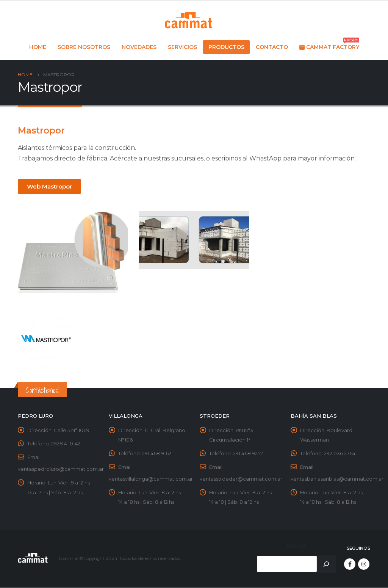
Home (38, 47)
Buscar (296, 547)
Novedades (139, 47)
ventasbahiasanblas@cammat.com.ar (337, 480)
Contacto (272, 47)
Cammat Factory (329, 45)
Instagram (364, 564)
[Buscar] (326, 564)
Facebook (350, 564)
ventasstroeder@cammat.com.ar (241, 480)
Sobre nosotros (84, 47)
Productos (226, 47)
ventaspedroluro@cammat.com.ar (61, 470)
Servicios (182, 47)
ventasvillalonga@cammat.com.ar (151, 480)
